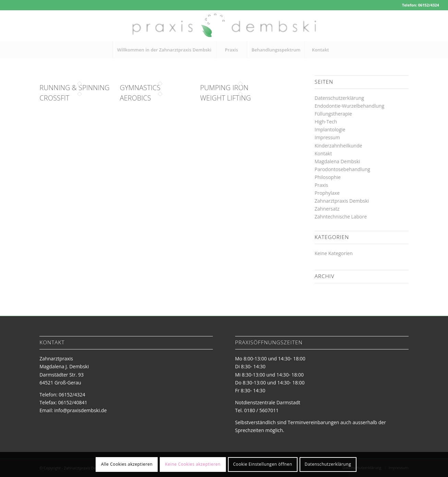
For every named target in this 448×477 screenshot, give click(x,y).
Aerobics (136, 98)
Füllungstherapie (333, 114)
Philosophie (328, 177)
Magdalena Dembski (337, 161)
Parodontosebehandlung (342, 169)
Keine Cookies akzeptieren (193, 464)
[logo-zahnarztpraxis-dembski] (224, 26)
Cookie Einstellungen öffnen (263, 464)
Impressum (327, 137)
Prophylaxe (327, 193)
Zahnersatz (327, 209)
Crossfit (54, 98)
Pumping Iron (224, 88)
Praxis (321, 185)
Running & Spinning (74, 88)
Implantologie (330, 129)
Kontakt (323, 153)
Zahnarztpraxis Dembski (342, 201)
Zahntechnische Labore (341, 217)
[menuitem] (164, 50)
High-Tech (326, 122)
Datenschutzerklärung (339, 98)
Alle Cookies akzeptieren (127, 464)
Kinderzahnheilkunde (338, 146)
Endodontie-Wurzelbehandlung (349, 106)
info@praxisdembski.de (80, 410)
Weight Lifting (226, 98)
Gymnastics (140, 88)
